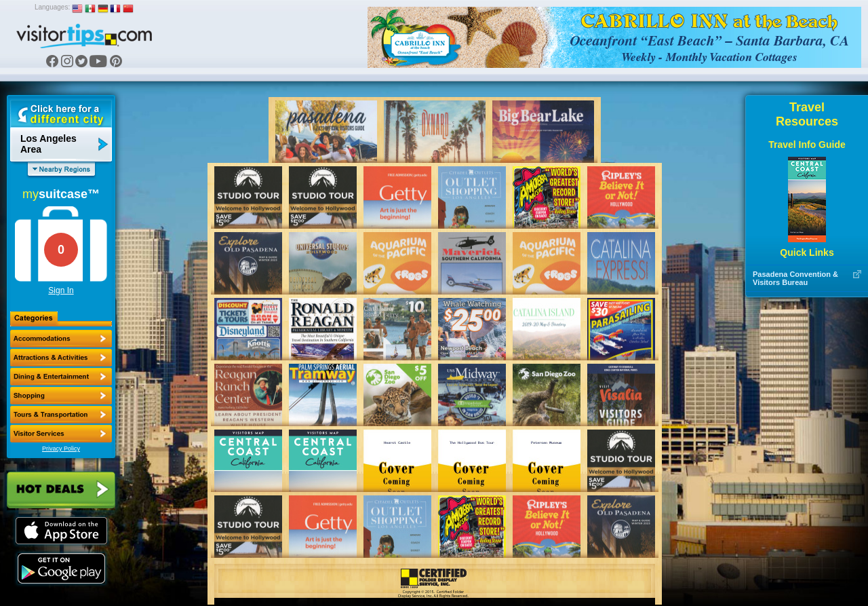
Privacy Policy (61, 449)
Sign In (61, 290)
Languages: (52, 7)
